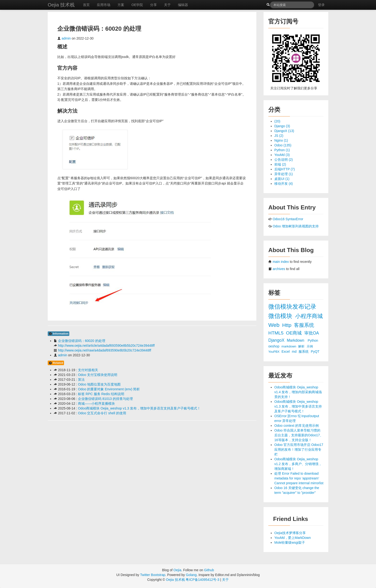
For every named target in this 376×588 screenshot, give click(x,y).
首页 (86, 5)
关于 (167, 5)
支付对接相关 (88, 370)
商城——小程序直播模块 (96, 404)
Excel (286, 352)
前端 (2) (280, 164)
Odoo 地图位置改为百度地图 (99, 384)
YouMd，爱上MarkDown (293, 538)
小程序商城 (309, 316)
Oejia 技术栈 (61, 5)
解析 (302, 346)
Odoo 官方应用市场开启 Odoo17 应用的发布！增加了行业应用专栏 (299, 450)
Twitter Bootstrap (153, 575)
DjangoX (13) (284, 131)
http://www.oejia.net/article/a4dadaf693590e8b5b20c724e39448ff (106, 346)
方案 (121, 5)
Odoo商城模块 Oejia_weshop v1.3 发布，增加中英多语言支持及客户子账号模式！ (139, 408)
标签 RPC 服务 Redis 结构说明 (101, 394)
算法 (81, 380)
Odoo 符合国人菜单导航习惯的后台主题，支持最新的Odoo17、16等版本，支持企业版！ (299, 435)
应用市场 (104, 5)
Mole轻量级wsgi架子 (290, 542)
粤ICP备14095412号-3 (202, 580)
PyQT (315, 352)
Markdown (296, 340)
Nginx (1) (281, 140)
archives (279, 269)
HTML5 (276, 333)
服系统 (304, 352)
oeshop (274, 346)
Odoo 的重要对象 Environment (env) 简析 (109, 389)
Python (313, 340)
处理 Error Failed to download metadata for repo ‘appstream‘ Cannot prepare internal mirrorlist (299, 478)
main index (281, 262)
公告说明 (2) (284, 160)
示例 (310, 346)
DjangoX (277, 340)
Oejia (177, 570)
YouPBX (274, 352)
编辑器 (183, 5)
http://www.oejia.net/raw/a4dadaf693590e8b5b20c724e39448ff (105, 350)
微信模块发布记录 (292, 307)
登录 (321, 5)
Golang (191, 575)
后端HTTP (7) (285, 169)
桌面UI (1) (282, 179)
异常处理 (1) (284, 174)
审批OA (311, 333)
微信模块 (281, 316)
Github (209, 570)
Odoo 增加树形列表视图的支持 (296, 226)
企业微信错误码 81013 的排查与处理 (105, 399)
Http (288, 325)
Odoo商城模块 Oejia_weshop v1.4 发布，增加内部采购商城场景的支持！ (298, 392)
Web (275, 325)
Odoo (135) (283, 145)
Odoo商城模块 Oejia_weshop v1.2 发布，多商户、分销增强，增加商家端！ (298, 464)
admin (66, 38)
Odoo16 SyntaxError (288, 219)
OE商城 (294, 333)
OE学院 (137, 5)
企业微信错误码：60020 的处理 (82, 341)
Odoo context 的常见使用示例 (297, 426)
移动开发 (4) (284, 184)
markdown (289, 346)
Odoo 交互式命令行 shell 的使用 (102, 413)
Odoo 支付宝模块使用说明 (98, 375)
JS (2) (279, 136)
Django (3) (282, 126)
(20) (277, 121)
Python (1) (282, 150)
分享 (153, 5)
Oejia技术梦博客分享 (290, 533)
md (295, 352)
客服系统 (304, 325)
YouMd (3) (282, 155)
